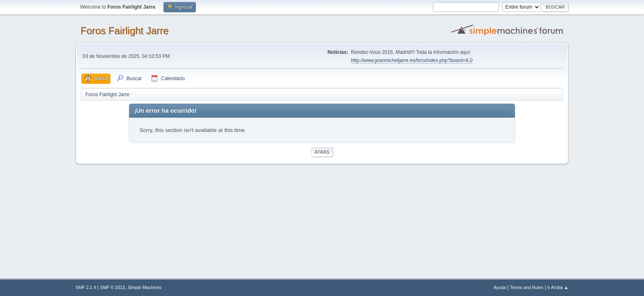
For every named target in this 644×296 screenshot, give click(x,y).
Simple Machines (145, 287)
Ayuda (500, 287)
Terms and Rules (527, 287)
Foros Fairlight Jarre (125, 31)
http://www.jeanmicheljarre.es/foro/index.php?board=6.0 (412, 60)
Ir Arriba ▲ (558, 287)
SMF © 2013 (113, 287)
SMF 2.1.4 (86, 287)
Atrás (322, 152)
